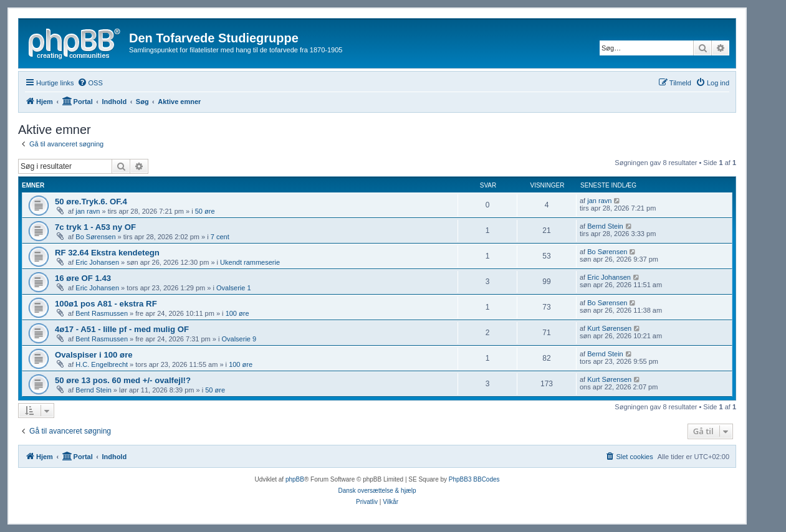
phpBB (295, 479)
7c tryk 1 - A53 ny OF (95, 227)
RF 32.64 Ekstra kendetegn (107, 253)
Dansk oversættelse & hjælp (377, 491)
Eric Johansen (97, 262)
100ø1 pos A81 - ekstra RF (106, 304)
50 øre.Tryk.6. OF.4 (91, 202)
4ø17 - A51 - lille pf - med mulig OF (122, 329)
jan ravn (88, 211)
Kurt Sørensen (609, 328)
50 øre (205, 211)
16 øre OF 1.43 (83, 278)
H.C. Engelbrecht (102, 364)
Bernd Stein (605, 226)
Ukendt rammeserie (250, 262)
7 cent (220, 237)
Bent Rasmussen (102, 313)
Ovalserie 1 (234, 288)
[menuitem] (90, 83)
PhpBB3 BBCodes (474, 479)
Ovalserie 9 (239, 339)
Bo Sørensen (95, 237)
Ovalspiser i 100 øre (94, 355)
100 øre (237, 313)
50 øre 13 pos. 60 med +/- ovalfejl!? (123, 380)
